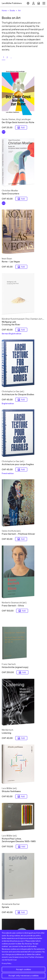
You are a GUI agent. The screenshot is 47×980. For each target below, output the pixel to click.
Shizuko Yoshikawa (11, 791)
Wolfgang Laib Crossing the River (11, 323)
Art (19, 11)
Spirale (5, 907)
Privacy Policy (7, 963)
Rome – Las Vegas (11, 262)
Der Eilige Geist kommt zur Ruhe (18, 122)
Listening (7, 733)
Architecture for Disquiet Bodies (18, 394)
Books (12, 11)
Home (4, 11)
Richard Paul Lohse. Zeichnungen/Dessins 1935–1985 (19, 840)
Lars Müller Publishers (12, 3)
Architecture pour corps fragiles (18, 464)
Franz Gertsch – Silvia (13, 606)
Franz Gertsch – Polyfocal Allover (18, 534)
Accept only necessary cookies (24, 976)
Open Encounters (10, 194)
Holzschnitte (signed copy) (15, 667)
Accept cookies (23, 969)
